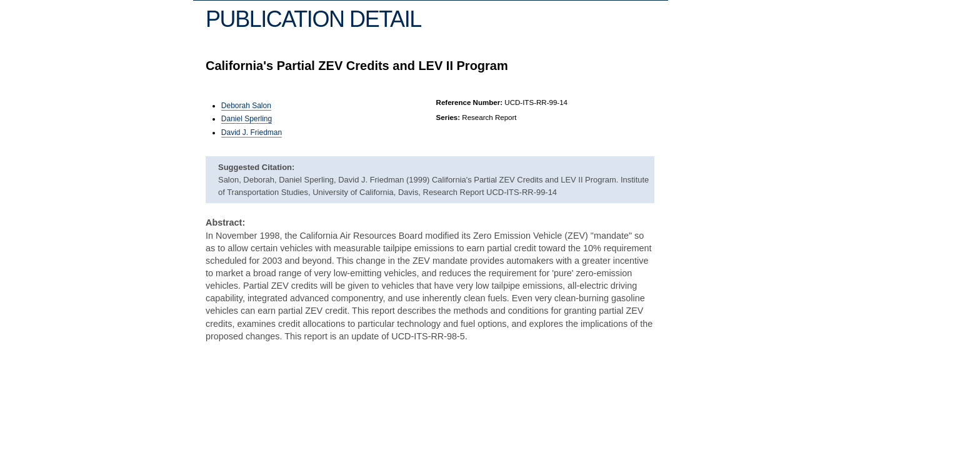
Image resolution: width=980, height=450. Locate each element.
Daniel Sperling (247, 119)
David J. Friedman (252, 132)
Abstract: (225, 222)
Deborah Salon (246, 106)
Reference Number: (470, 102)
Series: (448, 117)
